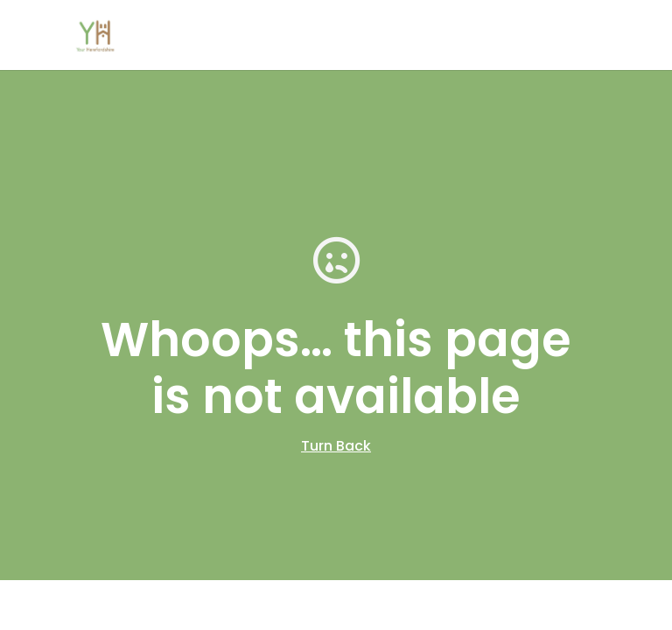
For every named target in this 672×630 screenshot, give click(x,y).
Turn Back (336, 446)
